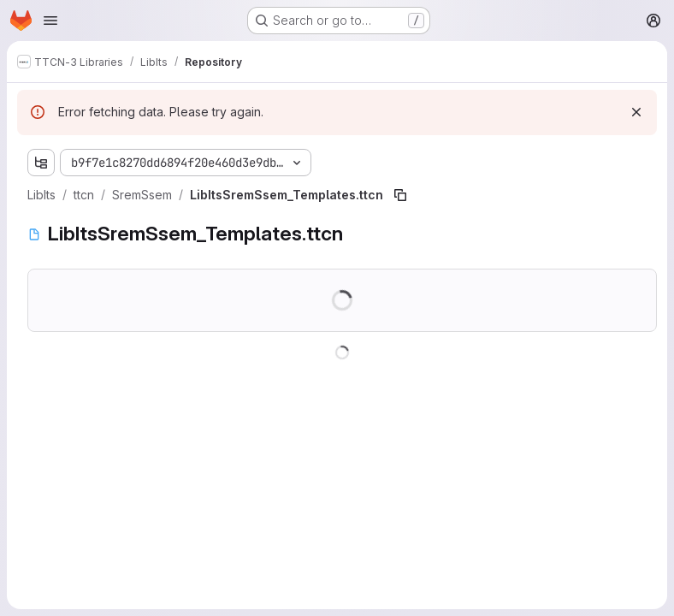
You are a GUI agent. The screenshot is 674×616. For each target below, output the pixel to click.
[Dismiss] (636, 112)
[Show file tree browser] (41, 163)
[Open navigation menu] (50, 21)
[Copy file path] (400, 195)
